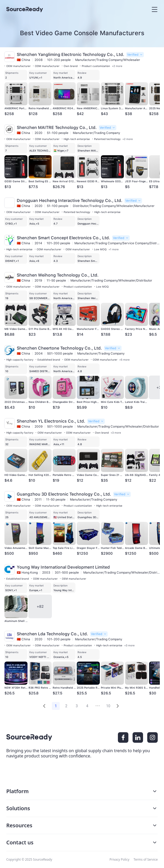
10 (108, 706)
